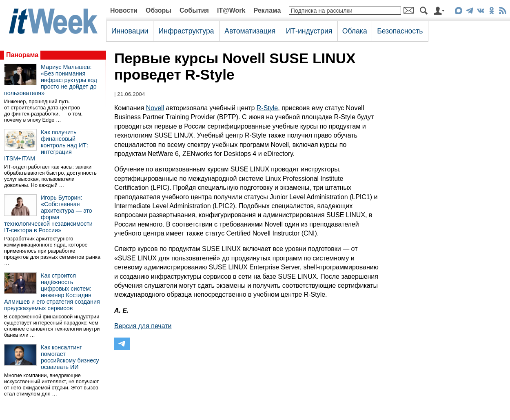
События (194, 10)
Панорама (22, 55)
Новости (124, 10)
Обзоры (159, 10)
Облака (355, 31)
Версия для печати (143, 326)
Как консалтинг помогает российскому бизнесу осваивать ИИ (70, 357)
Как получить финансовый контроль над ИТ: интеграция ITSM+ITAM (46, 145)
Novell (155, 108)
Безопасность (400, 31)
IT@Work (231, 10)
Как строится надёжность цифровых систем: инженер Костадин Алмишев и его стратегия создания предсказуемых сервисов (52, 292)
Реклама (267, 10)
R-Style (267, 108)
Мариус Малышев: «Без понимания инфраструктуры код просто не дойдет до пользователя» (51, 80)
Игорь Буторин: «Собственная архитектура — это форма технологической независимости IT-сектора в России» (48, 214)
